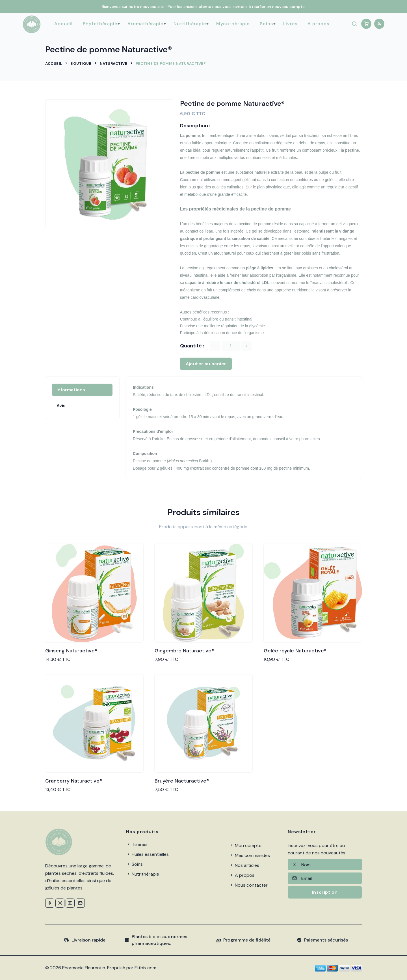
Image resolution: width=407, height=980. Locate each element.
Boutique (81, 64)
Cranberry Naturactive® (74, 781)
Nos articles (244, 865)
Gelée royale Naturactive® (295, 651)
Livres (290, 24)
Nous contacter (248, 885)
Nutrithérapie (190, 24)
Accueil (63, 24)
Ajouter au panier (206, 364)
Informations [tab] (71, 390)
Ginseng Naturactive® (71, 651)
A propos (318, 24)
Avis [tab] (61, 406)
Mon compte (245, 845)
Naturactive (114, 64)
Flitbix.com (145, 968)
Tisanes (137, 844)
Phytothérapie (100, 24)
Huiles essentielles (147, 854)
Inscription (325, 892)
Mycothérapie (233, 24)
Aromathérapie (145, 24)
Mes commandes (250, 855)
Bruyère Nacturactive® (182, 781)
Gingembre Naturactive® (184, 651)
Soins (266, 24)
